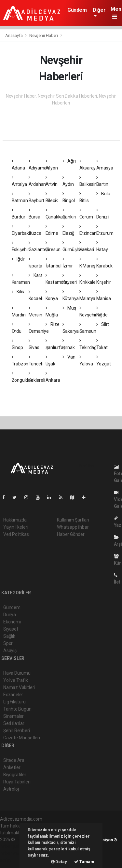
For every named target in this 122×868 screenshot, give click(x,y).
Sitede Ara (14, 760)
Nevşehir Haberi (44, 35)
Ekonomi (12, 622)
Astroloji (11, 789)
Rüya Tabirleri (17, 782)
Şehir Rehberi (17, 731)
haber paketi (13, 846)
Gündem (77, 10)
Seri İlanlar (14, 723)
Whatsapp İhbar (73, 527)
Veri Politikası (16, 534)
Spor (8, 643)
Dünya (10, 615)
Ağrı (69, 161)
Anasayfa (14, 35)
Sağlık (9, 636)
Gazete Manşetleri (22, 738)
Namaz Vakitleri (19, 687)
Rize (53, 324)
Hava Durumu (17, 673)
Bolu (103, 194)
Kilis (18, 292)
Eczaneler (13, 695)
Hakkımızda (15, 520)
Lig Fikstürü (14, 702)
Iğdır (19, 259)
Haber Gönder (71, 534)
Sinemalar (14, 716)
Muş (69, 308)
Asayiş (10, 651)
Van (69, 357)
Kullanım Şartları (73, 520)
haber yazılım (14, 853)
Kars (36, 275)
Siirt (103, 324)
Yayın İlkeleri (16, 527)
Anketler (12, 767)
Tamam (84, 862)
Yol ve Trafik (16, 680)
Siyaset (11, 629)
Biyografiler (15, 775)
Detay (59, 862)
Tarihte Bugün (17, 709)
